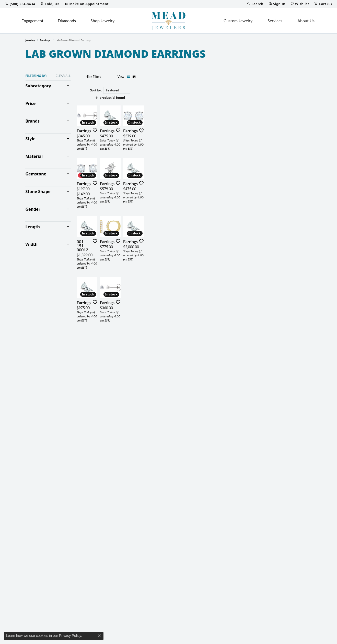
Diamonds (67, 21)
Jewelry (30, 40)
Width (32, 244)
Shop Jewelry (102, 21)
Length (33, 227)
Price (31, 103)
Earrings (45, 40)
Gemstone (36, 174)
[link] (20, 4)
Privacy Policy (70, 636)
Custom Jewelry (238, 21)
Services (275, 21)
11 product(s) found (194, 98)
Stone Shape (38, 192)
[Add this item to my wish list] (149, 186)
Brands (33, 121)
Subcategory (38, 86)
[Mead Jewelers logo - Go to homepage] (169, 21)
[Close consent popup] (99, 636)
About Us (306, 21)
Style (31, 139)
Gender (33, 209)
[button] (255, 4)
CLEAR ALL (63, 76)
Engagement (32, 21)
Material (34, 156)
